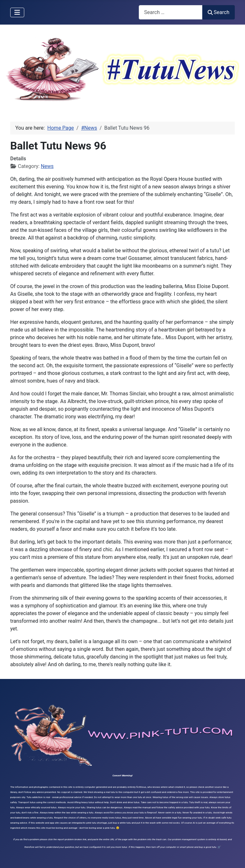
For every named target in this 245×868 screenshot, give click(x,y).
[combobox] (171, 12)
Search (219, 12)
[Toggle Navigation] (17, 12)
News (47, 166)
